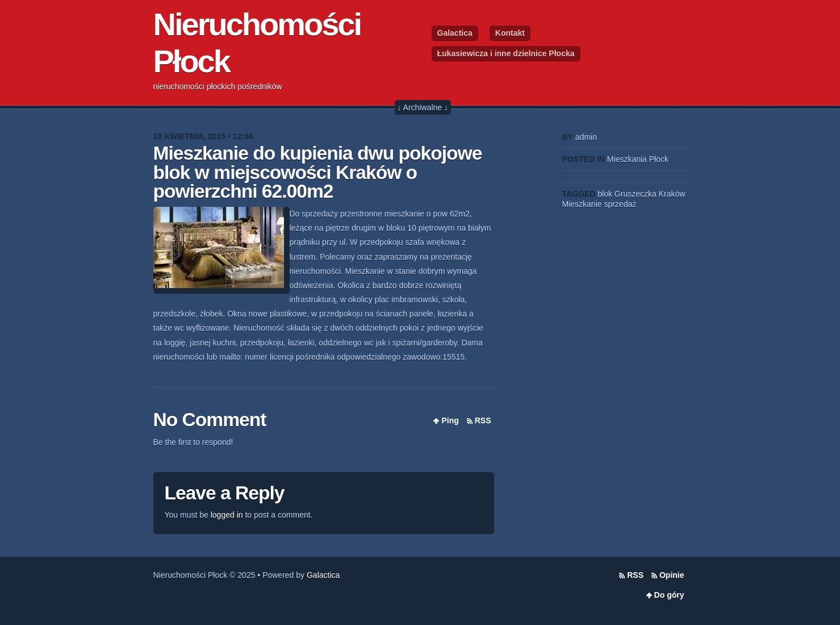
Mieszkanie (582, 204)
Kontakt (510, 33)
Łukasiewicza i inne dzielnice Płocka (506, 53)
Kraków (672, 194)
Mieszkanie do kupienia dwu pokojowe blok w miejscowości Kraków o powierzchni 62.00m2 (318, 172)
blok (605, 194)
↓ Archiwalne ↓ (423, 107)
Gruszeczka (636, 194)
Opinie (672, 575)
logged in (227, 515)
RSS (483, 420)
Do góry (669, 595)
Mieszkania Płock (638, 159)
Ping (450, 420)
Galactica (455, 33)
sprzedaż (620, 204)
